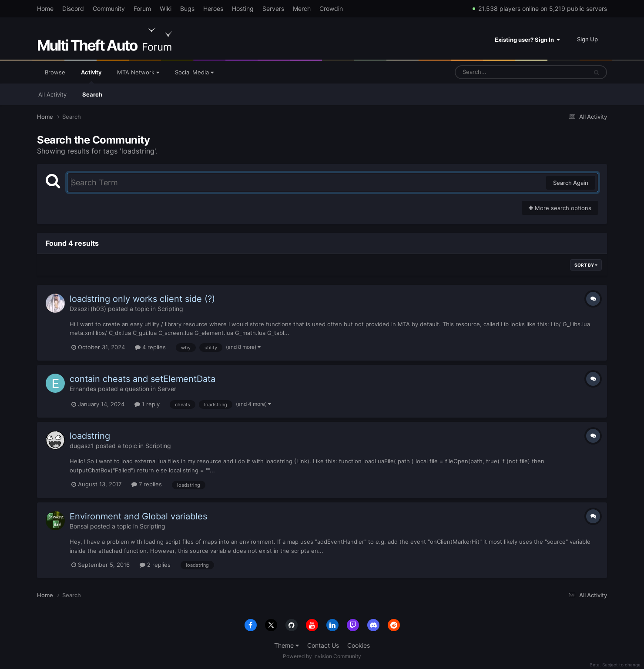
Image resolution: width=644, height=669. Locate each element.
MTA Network (138, 72)
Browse (55, 72)
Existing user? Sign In (527, 40)
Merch (302, 8)
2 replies (155, 565)
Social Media (194, 72)
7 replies (147, 484)
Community (109, 8)
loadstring (90, 436)
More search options (560, 208)
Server (167, 389)
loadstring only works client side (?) (142, 299)
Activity (91, 76)
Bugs (187, 8)
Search (92, 94)
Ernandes (83, 389)
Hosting (243, 8)
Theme (287, 645)
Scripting (170, 309)
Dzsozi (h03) (88, 309)
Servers (273, 8)
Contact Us (323, 645)
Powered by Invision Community (322, 656)
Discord (73, 8)
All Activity (52, 94)
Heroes (213, 8)
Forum (142, 8)
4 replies (150, 347)
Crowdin (331, 8)
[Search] (498, 72)
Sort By (586, 265)
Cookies (359, 645)
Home (45, 8)
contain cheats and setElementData (143, 379)
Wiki (166, 8)
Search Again (571, 183)
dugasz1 (82, 446)
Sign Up (587, 39)
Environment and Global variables (138, 516)
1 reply (147, 404)
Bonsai (79, 526)
